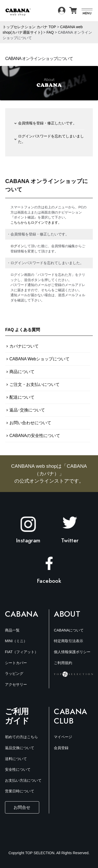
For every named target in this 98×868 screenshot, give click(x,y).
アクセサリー (16, 684)
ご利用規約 (63, 663)
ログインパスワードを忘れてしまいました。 (51, 139)
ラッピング (14, 673)
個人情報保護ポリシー (72, 652)
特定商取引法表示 (68, 641)
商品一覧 (12, 630)
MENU (87, 13)
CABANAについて (69, 630)
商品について (22, 372)
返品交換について (20, 748)
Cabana (22, 614)
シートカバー (16, 663)
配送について (22, 397)
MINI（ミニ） (16, 641)
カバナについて (24, 346)
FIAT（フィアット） (22, 652)
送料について (16, 759)
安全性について (18, 769)
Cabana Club (71, 716)
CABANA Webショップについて (39, 359)
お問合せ (22, 807)
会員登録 (61, 748)
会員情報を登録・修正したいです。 (47, 123)
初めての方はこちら (21, 737)
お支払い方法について (23, 780)
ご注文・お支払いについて (34, 384)
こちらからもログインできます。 (36, 223)
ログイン (17, 246)
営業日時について (20, 791)
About (67, 614)
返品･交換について (27, 410)
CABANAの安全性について (35, 436)
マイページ (63, 737)
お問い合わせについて (30, 423)
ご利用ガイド (17, 716)
